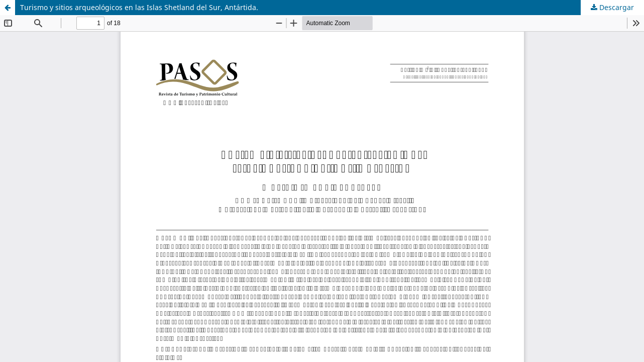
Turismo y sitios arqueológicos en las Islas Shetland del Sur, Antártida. (139, 7)
